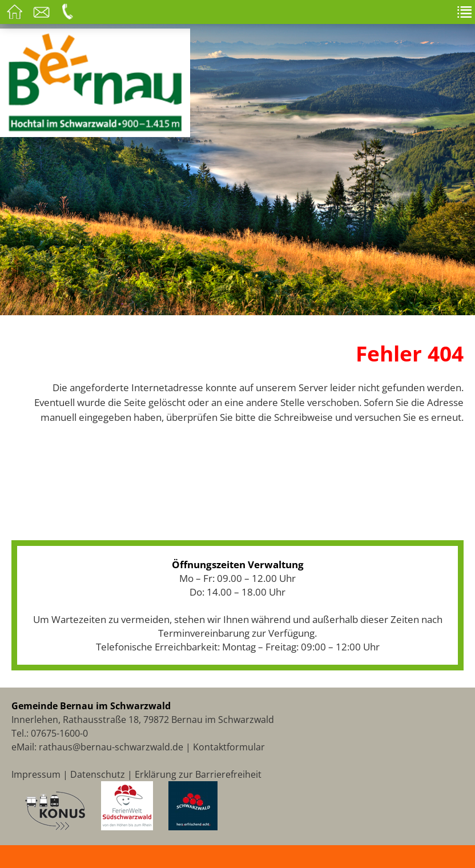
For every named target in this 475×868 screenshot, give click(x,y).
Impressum (36, 774)
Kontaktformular (229, 747)
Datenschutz (98, 774)
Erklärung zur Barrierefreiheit (198, 774)
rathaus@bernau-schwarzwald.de (111, 747)
